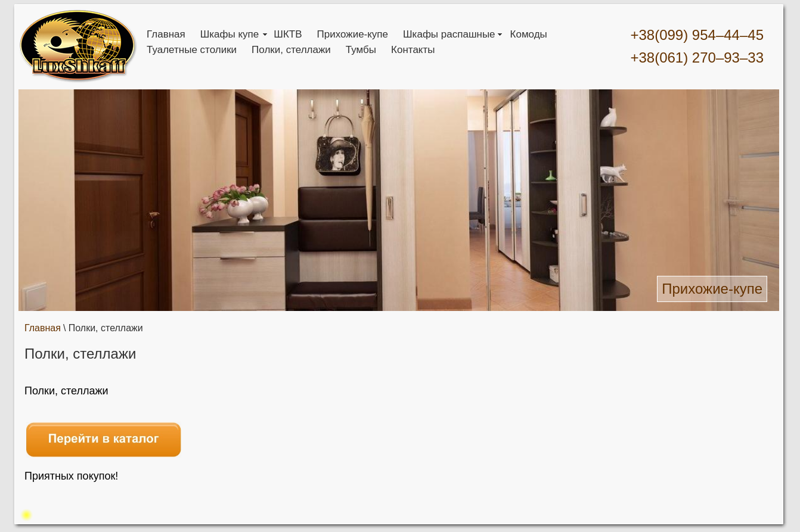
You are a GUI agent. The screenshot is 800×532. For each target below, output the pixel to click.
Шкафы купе (230, 34)
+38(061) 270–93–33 (697, 57)
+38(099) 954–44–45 (697, 35)
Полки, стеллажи (291, 50)
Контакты (413, 50)
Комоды (529, 34)
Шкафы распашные (449, 34)
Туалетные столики (192, 50)
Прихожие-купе (353, 34)
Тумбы (361, 50)
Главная (166, 34)
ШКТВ (288, 34)
